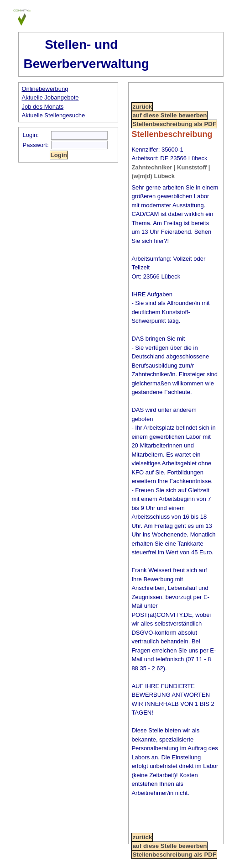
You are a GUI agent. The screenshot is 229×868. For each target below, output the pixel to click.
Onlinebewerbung (45, 89)
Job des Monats (43, 107)
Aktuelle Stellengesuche (54, 115)
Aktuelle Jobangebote (50, 97)
